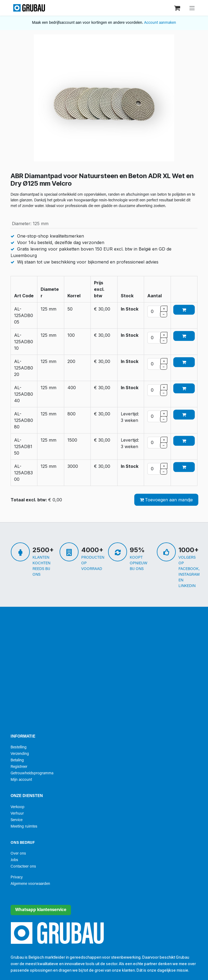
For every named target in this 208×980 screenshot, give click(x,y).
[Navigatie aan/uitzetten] (192, 8)
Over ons (18, 854)
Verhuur (17, 814)
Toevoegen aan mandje (166, 500)
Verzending (20, 754)
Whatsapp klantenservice (41, 910)
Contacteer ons (23, 867)
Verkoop (17, 807)
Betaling (17, 760)
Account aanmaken (160, 23)
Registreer (19, 767)
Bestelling (19, 747)
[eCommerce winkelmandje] (178, 8)
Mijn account (21, 780)
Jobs (14, 860)
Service (17, 820)
